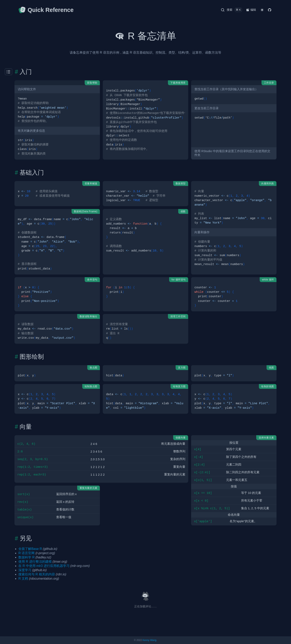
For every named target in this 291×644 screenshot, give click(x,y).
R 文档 (23, 579)
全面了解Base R (30, 549)
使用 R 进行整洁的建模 (35, 562)
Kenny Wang (149, 640)
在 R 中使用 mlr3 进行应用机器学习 (44, 566)
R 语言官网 (26, 553)
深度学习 (25, 570)
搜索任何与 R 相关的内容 (37, 574)
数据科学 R (26, 557)
